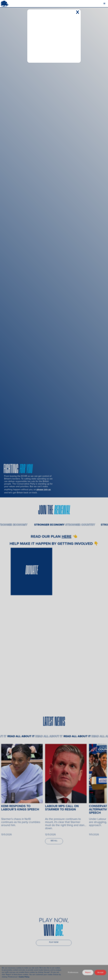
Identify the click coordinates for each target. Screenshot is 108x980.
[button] (104, 4)
